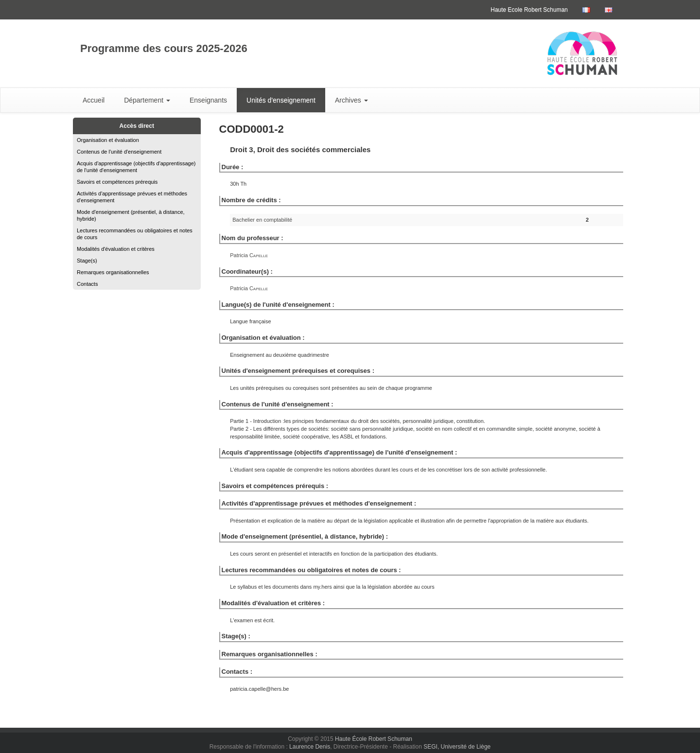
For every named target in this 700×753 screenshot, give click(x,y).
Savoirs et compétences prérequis (117, 182)
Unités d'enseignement (281, 100)
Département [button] (147, 100)
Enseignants (208, 100)
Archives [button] (351, 100)
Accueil (94, 100)
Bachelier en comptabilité (262, 220)
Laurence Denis (310, 747)
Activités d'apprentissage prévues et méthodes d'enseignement (132, 197)
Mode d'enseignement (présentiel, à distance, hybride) (131, 215)
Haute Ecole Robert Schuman (529, 10)
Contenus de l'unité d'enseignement (119, 152)
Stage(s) (87, 261)
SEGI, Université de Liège (457, 747)
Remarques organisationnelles (113, 272)
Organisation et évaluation (108, 140)
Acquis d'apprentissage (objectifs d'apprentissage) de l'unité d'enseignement (136, 167)
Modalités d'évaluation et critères (116, 249)
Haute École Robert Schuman (374, 739)
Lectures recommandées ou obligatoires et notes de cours (135, 234)
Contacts (87, 284)
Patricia (249, 255)
